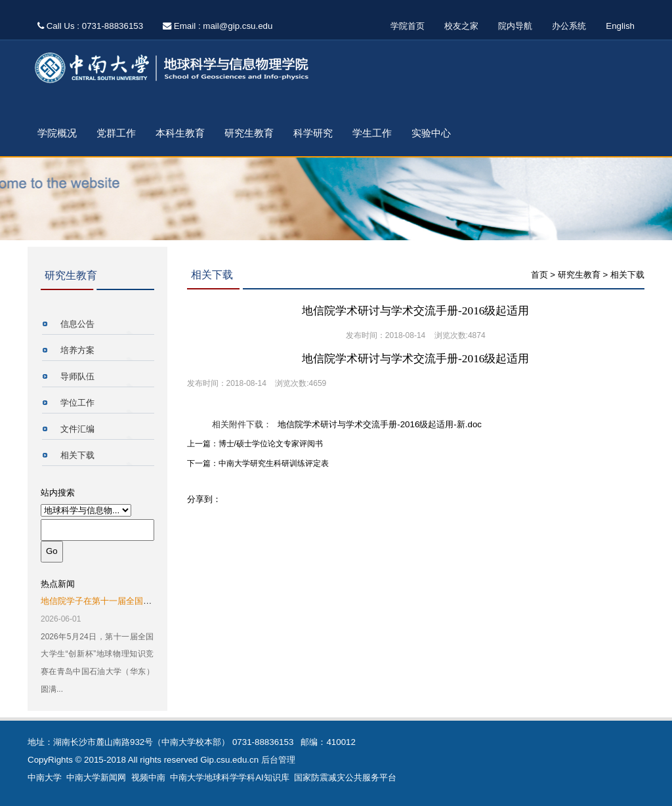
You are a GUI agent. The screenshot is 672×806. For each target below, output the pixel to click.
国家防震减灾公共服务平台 (345, 777)
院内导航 (515, 26)
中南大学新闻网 (96, 777)
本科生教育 (180, 133)
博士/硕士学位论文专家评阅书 (271, 444)
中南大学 (45, 777)
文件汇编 (77, 429)
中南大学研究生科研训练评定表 (274, 463)
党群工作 (116, 133)
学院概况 (57, 133)
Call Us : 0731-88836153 (90, 26)
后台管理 (278, 760)
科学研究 (313, 133)
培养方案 (77, 350)
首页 (539, 275)
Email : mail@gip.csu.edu (218, 26)
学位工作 (77, 403)
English (620, 26)
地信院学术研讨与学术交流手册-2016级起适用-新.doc (380, 424)
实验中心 (431, 133)
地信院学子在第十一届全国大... (100, 601)
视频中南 (148, 777)
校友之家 (461, 26)
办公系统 (569, 26)
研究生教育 (249, 133)
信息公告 (77, 324)
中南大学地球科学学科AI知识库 (230, 777)
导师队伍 (77, 376)
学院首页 (408, 26)
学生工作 (372, 133)
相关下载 (77, 455)
